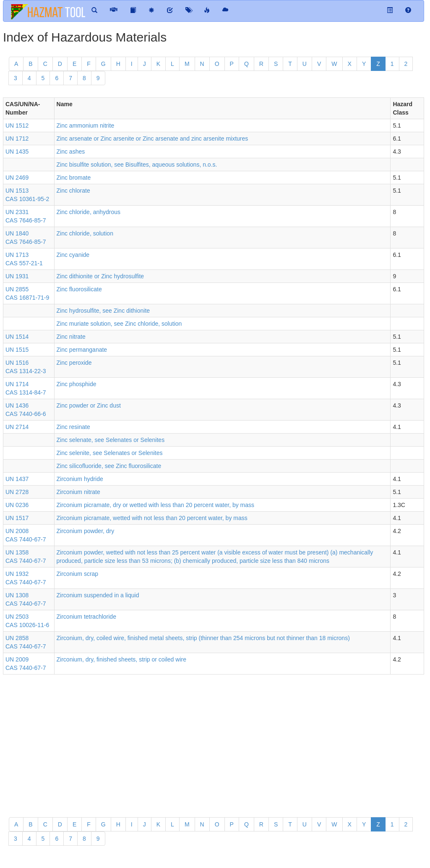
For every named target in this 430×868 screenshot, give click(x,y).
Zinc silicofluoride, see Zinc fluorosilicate (109, 466)
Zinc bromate (74, 178)
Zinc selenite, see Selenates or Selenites (110, 453)
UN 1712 (17, 139)
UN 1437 (17, 479)
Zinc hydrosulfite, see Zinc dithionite (103, 311)
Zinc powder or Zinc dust (89, 405)
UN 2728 (17, 492)
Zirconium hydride (80, 479)
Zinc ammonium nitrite (86, 125)
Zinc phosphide (77, 384)
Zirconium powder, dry (86, 531)
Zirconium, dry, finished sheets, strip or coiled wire (121, 659)
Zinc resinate (73, 427)
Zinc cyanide (73, 255)
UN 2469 (17, 178)
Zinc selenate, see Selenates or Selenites (111, 440)
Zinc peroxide (74, 363)
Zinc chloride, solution (85, 233)
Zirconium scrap (78, 574)
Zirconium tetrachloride (86, 617)
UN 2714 (17, 427)
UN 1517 (17, 518)
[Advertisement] (214, 742)
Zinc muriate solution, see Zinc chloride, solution (119, 324)
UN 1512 (17, 125)
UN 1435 (17, 152)
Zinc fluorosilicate (79, 289)
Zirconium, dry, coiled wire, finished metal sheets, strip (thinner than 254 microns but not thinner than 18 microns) (203, 638)
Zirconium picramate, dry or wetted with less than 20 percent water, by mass (156, 505)
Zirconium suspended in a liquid (98, 595)
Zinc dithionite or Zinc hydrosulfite (100, 276)
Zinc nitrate (71, 337)
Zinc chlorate (73, 191)
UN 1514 (17, 337)
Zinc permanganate (82, 350)
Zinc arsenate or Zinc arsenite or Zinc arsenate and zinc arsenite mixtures (152, 139)
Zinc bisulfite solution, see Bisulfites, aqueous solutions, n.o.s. (137, 165)
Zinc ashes (71, 152)
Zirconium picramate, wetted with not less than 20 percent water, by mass (152, 518)
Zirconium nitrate (78, 492)
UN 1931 (17, 276)
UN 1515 (17, 350)
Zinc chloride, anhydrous (89, 212)
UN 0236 (17, 505)
